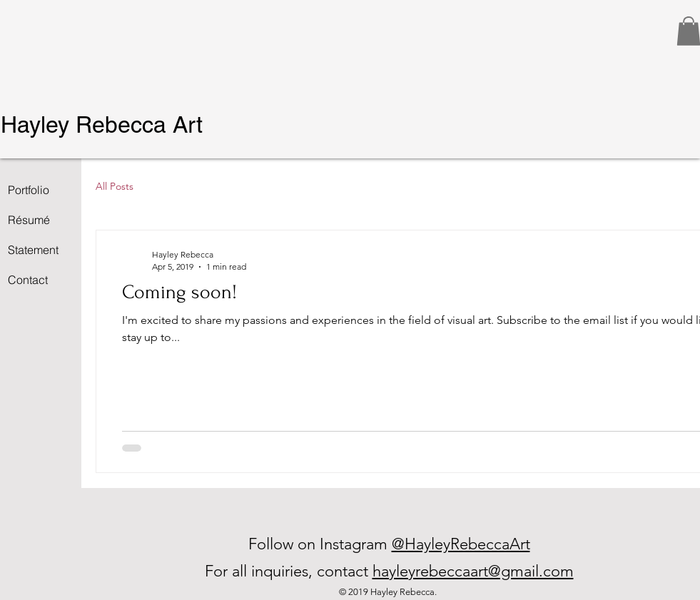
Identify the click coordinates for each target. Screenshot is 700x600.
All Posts (115, 186)
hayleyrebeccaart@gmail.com (473, 571)
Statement (33, 250)
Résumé (29, 220)
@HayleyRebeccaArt (461, 544)
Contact (28, 280)
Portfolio (29, 190)
